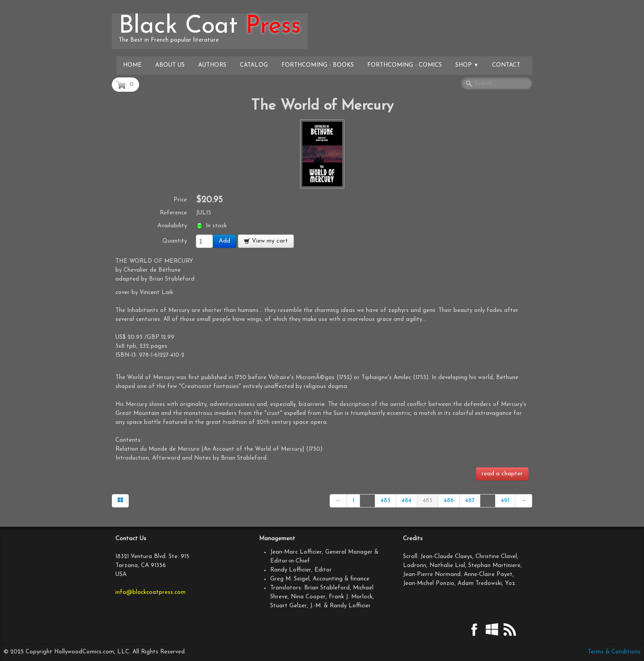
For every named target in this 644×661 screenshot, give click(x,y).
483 (386, 501)
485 (428, 501)
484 (407, 501)
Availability (172, 226)
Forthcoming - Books (318, 65)
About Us (170, 65)
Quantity (175, 241)
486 (449, 501)
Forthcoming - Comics (405, 65)
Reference (173, 213)
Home (132, 65)
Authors (212, 65)
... (367, 501)
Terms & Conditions (614, 652)
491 (505, 501)
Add (225, 241)
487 (470, 501)
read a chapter (502, 474)
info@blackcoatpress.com (150, 592)
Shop (467, 65)
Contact (506, 65)
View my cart (266, 241)
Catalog (254, 65)
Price (180, 200)
